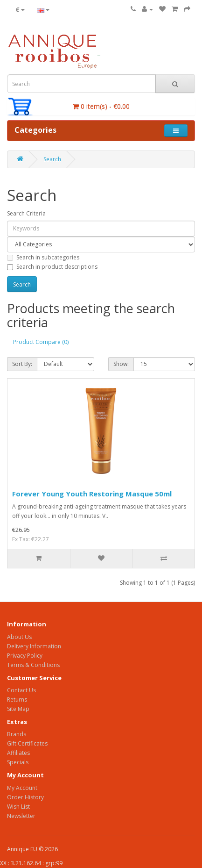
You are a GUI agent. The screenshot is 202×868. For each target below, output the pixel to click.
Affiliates (18, 753)
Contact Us (21, 690)
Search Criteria (26, 213)
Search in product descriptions (52, 267)
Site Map (18, 709)
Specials (18, 762)
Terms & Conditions (33, 665)
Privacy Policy (25, 656)
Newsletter (21, 816)
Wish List (18, 807)
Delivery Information (34, 646)
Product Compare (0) (41, 342)
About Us (19, 637)
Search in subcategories (43, 257)
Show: (121, 364)
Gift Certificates (27, 743)
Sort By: (22, 364)
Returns (17, 699)
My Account (22, 788)
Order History (25, 797)
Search (52, 159)
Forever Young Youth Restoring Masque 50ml (92, 494)
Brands (17, 734)
